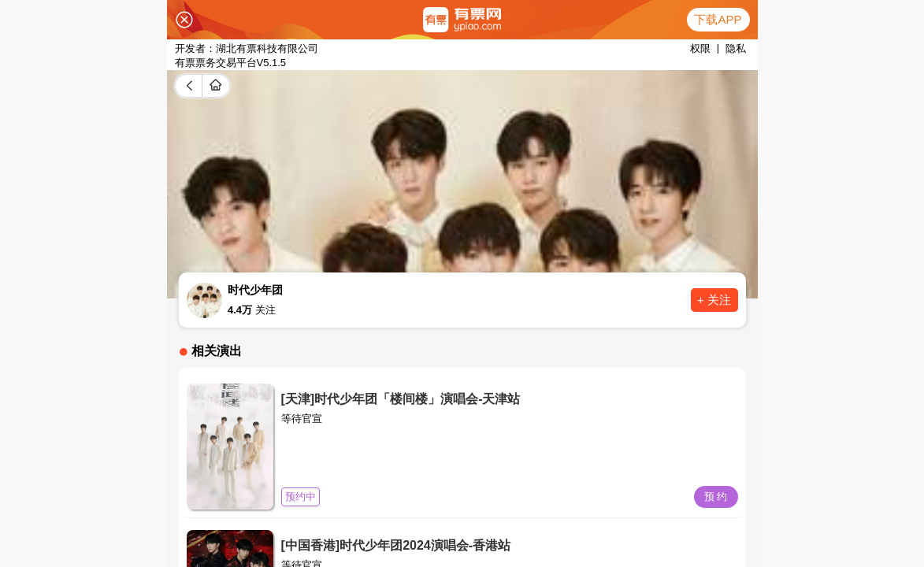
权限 (700, 48)
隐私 (736, 48)
